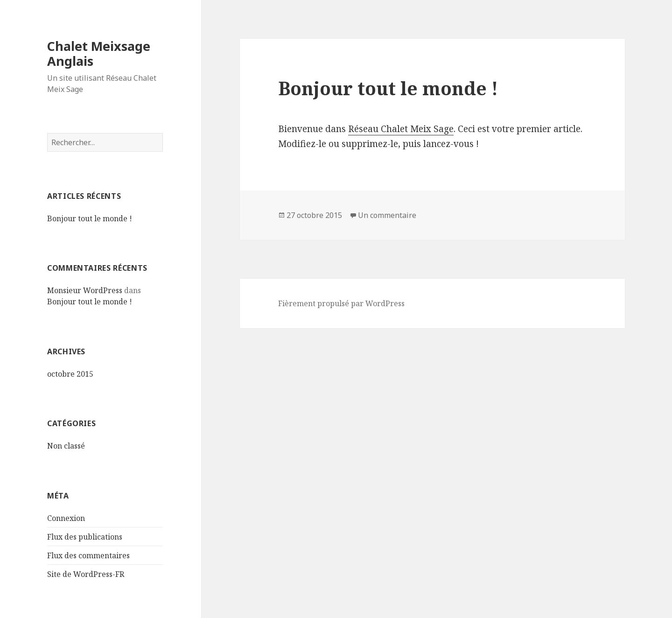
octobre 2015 (70, 374)
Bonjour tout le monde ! (90, 218)
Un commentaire (387, 215)
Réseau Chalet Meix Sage (401, 129)
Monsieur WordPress (85, 290)
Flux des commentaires (88, 555)
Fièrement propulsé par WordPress (341, 303)
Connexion (66, 518)
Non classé (66, 446)
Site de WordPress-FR (86, 574)
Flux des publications (85, 537)
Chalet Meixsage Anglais (99, 53)
